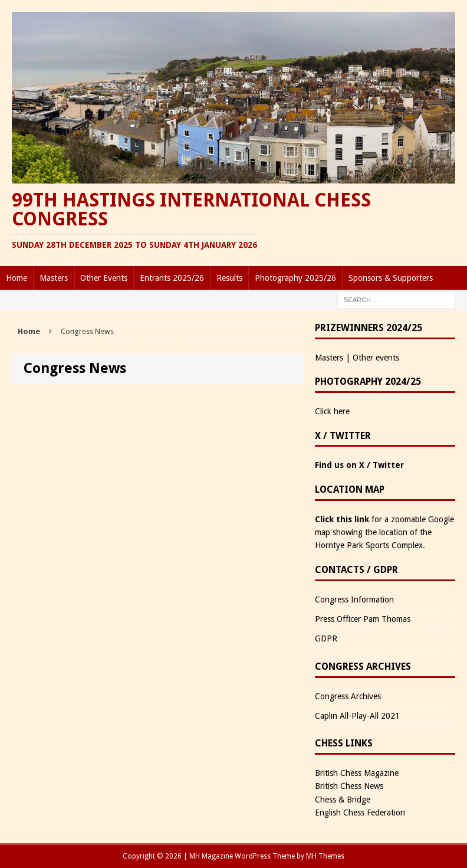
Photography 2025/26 (295, 278)
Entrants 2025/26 (172, 278)
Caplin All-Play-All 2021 (357, 716)
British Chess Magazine (357, 773)
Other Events (104, 278)
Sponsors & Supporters (391, 278)
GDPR (326, 638)
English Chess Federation (360, 813)
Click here (332, 411)
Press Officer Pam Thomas (363, 619)
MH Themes (325, 856)
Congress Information (354, 600)
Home (17, 278)
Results (229, 278)
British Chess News (349, 786)
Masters (54, 278)
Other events (376, 358)
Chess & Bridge (343, 800)
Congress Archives (348, 696)
